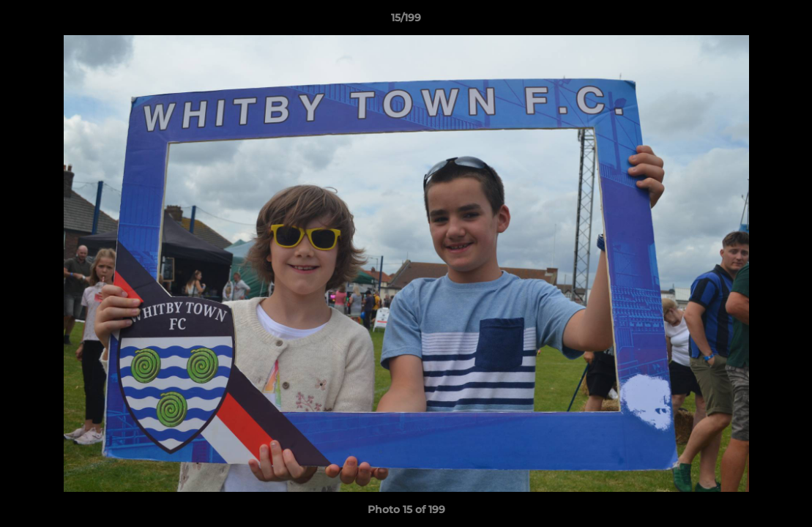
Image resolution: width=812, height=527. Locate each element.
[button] (786, 21)
